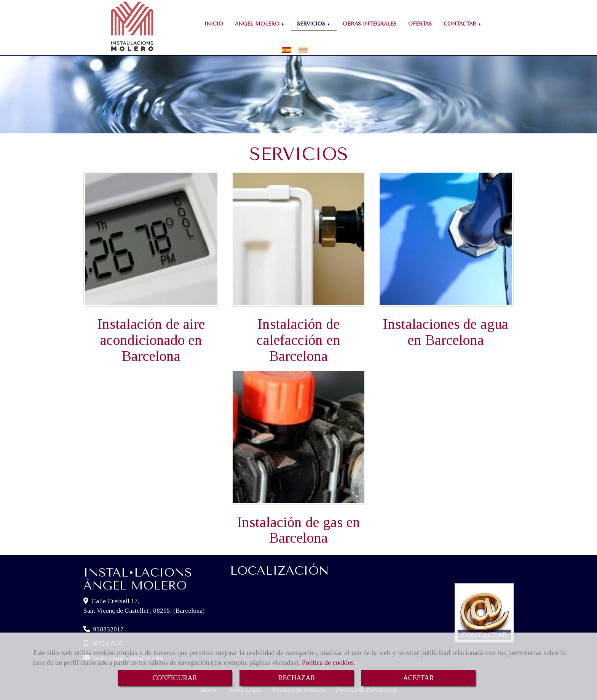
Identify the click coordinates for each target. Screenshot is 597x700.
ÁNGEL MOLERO (260, 24)
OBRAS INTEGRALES (370, 24)
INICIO (214, 24)
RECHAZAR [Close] (296, 678)
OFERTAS (420, 24)
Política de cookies (328, 663)
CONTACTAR (463, 24)
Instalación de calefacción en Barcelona (298, 340)
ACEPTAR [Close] (419, 678)
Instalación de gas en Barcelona (299, 530)
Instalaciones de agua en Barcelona (446, 332)
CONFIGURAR (175, 678)
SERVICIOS (314, 24)
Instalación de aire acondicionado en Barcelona (151, 340)
